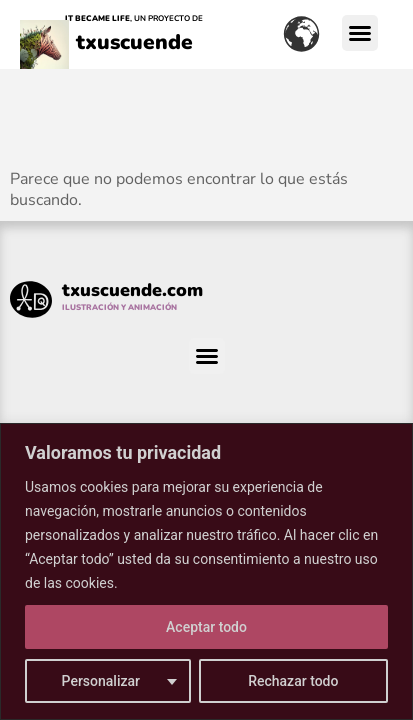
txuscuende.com (132, 290)
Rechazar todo (293, 681)
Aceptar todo (206, 627)
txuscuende (134, 42)
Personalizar (101, 681)
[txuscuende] (45, 59)
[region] (206, 571)
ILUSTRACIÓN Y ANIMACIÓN (119, 307)
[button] (360, 33)
